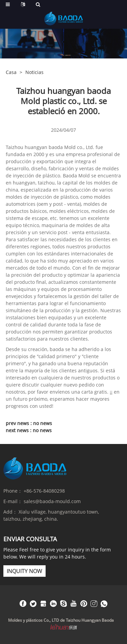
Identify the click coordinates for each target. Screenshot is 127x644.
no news (43, 423)
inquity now (24, 571)
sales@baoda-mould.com (52, 501)
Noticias (34, 72)
